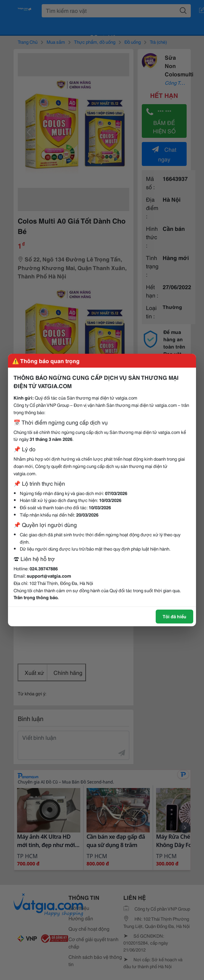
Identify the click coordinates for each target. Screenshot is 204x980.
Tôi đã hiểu (174, 616)
